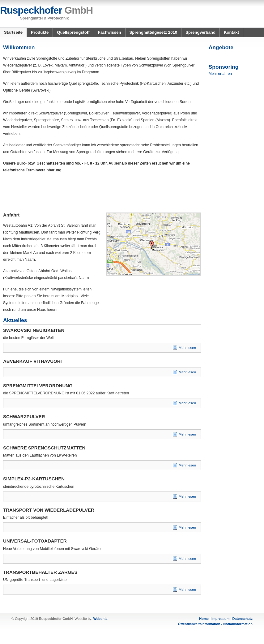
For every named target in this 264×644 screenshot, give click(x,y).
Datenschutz (243, 619)
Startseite (13, 32)
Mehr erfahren (220, 74)
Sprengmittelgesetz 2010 (153, 32)
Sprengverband (200, 32)
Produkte (40, 32)
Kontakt (231, 32)
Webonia (100, 619)
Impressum (221, 619)
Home (204, 619)
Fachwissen (110, 32)
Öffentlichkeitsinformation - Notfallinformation (215, 624)
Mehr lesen (187, 348)
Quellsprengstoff (73, 32)
